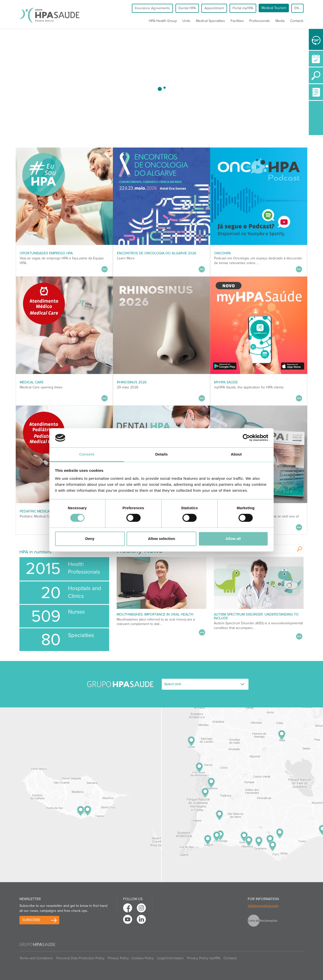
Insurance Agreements (152, 8)
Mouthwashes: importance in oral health (155, 614)
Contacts (297, 21)
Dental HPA (187, 8)
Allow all (233, 539)
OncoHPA (222, 253)
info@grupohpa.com (263, 906)
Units (186, 21)
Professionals (260, 21)
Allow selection (161, 539)
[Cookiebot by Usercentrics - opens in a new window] (246, 438)
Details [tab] (161, 454)
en (297, 8)
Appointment (214, 8)
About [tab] (236, 454)
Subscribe (31, 920)
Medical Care (32, 382)
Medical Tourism (274, 8)
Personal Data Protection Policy (80, 958)
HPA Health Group (163, 21)
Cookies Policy (143, 958)
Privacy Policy (118, 958)
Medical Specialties (210, 21)
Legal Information (170, 958)
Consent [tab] (87, 454)
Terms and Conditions (36, 958)
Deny (90, 539)
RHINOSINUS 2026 (132, 382)
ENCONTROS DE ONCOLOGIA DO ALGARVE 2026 (157, 253)
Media (280, 21)
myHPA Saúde (226, 382)
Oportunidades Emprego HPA (46, 253)
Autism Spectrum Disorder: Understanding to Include (256, 616)
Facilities (237, 21)
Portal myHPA (243, 8)
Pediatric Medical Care (40, 511)
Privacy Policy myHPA (204, 958)
